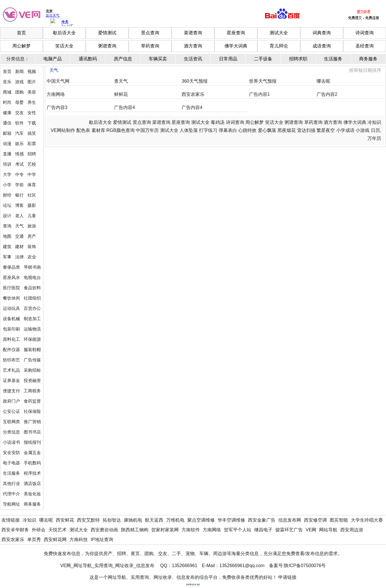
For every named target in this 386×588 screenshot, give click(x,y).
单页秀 (34, 540)
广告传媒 (32, 360)
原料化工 (11, 339)
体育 (32, 185)
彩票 (32, 143)
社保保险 (32, 411)
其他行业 (11, 483)
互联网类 (11, 422)
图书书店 (32, 432)
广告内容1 (259, 94)
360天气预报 (195, 81)
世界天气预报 (263, 81)
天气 (19, 226)
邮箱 (7, 133)
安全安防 (11, 453)
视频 (32, 71)
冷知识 (374, 122)
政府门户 (11, 401)
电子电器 (11, 463)
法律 (19, 257)
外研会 (39, 530)
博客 (19, 205)
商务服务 (32, 504)
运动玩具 (11, 308)
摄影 (32, 205)
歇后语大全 (64, 33)
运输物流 (32, 329)
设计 (7, 216)
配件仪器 (11, 350)
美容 (32, 92)
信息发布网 (290, 520)
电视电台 (32, 277)
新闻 (19, 71)
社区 (32, 195)
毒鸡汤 (218, 122)
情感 (19, 154)
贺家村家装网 (165, 530)
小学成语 (345, 130)
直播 (7, 154)
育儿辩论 (279, 46)
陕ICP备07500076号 (305, 566)
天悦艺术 (57, 530)
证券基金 (11, 380)
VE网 (311, 530)
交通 (19, 236)
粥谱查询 (107, 46)
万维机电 (175, 520)
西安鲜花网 (55, 540)
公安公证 (11, 411)
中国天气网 (58, 81)
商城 (7, 92)
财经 (7, 195)
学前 (19, 185)
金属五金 (32, 453)
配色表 (83, 130)
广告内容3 (57, 107)
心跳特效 (247, 130)
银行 (19, 195)
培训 (7, 164)
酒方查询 (193, 46)
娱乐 (19, 143)
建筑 (7, 247)
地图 (7, 236)
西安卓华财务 (15, 530)
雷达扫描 (306, 130)
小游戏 (363, 130)
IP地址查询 (102, 540)
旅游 (32, 226)
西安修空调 (315, 520)
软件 (19, 123)
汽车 (19, 133)
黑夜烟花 (286, 130)
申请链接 (287, 577)
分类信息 (11, 432)
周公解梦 (21, 46)
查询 (7, 226)
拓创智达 (112, 520)
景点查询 (150, 33)
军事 (7, 257)
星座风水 (11, 277)
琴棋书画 (32, 267)
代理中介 (11, 494)
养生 (32, 102)
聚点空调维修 (201, 520)
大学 (7, 174)
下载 (32, 123)
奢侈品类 (11, 267)
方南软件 (191, 530)
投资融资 (32, 380)
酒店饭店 (32, 483)
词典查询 (322, 33)
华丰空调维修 (231, 520)
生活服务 (11, 473)
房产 (32, 236)
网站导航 (328, 530)
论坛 (7, 205)
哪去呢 (323, 81)
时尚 (7, 102)
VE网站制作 (63, 130)
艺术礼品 (11, 370)
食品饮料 (32, 288)
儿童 (32, 216)
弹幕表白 (228, 130)
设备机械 (11, 319)
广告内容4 (125, 107)
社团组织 (32, 298)
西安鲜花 (65, 520)
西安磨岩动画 (104, 530)
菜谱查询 (193, 33)
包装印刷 (11, 329)
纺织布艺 (11, 360)
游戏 (19, 82)
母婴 (19, 102)
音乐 (7, 82)
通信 (7, 123)
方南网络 (56, 94)
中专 (19, 174)
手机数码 (32, 463)
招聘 (32, 154)
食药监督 (32, 401)
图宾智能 (339, 520)
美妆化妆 (32, 494)
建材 (19, 247)
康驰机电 (133, 520)
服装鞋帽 (32, 350)
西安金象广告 (262, 520)
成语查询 (322, 46)
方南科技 (79, 540)
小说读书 (11, 442)
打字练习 (208, 130)
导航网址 (11, 504)
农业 (32, 257)
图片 (32, 82)
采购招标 (32, 370)
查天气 (121, 81)
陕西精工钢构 (135, 530)
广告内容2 (327, 94)
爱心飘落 (267, 130)
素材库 (98, 130)
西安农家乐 (193, 94)
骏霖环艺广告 (289, 530)
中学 (32, 174)
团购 (19, 92)
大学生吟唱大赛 (367, 520)
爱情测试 (107, 33)
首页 (21, 33)
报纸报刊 (32, 442)
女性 (32, 113)
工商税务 (32, 391)
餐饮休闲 (11, 298)
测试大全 (279, 33)
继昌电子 (263, 530)
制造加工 (32, 319)
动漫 (7, 143)
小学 (7, 185)
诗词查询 (365, 33)
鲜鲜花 (121, 94)
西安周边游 (352, 530)
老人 (19, 216)
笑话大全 (64, 46)
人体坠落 (189, 130)
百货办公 (32, 308)
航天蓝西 (154, 520)
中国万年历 (147, 130)
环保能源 (32, 339)
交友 (19, 113)
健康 (7, 113)
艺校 (32, 164)
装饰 (32, 247)
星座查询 (236, 33)
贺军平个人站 (238, 530)
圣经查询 (365, 46)
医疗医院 (11, 288)
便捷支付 (11, 391)
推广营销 (32, 422)
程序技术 (32, 473)
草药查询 (150, 46)
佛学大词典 (236, 46)
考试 (19, 164)
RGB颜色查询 (121, 130)
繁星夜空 (326, 130)
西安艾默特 (88, 520)
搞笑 (32, 133)
